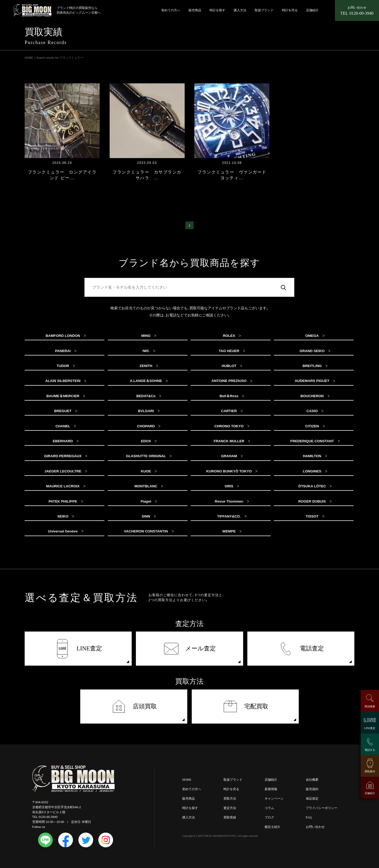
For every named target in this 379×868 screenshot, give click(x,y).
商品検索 (370, 706)
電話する (370, 750)
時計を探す (217, 10)
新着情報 (271, 789)
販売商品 (195, 10)
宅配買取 (245, 706)
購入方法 (240, 10)
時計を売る (290, 10)
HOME (187, 780)
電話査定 (301, 649)
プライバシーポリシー (322, 808)
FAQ (309, 818)
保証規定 (312, 799)
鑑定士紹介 (273, 827)
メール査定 (190, 649)
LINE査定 (78, 649)
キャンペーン (274, 799)
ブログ (269, 818)
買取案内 (370, 771)
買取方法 (230, 799)
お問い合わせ (315, 827)
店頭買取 (134, 706)
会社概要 (312, 780)
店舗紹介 (312, 10)
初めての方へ (171, 10)
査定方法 (230, 808)
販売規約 (312, 789)
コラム (269, 808)
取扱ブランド (264, 10)
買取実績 (230, 818)
